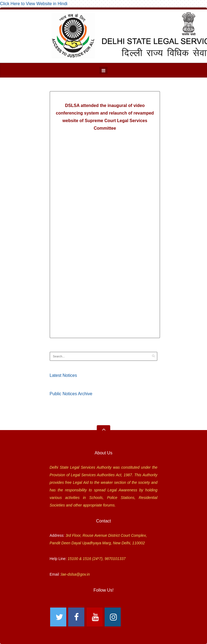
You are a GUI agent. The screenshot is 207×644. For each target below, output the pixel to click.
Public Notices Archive (71, 394)
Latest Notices (63, 375)
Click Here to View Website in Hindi (34, 4)
